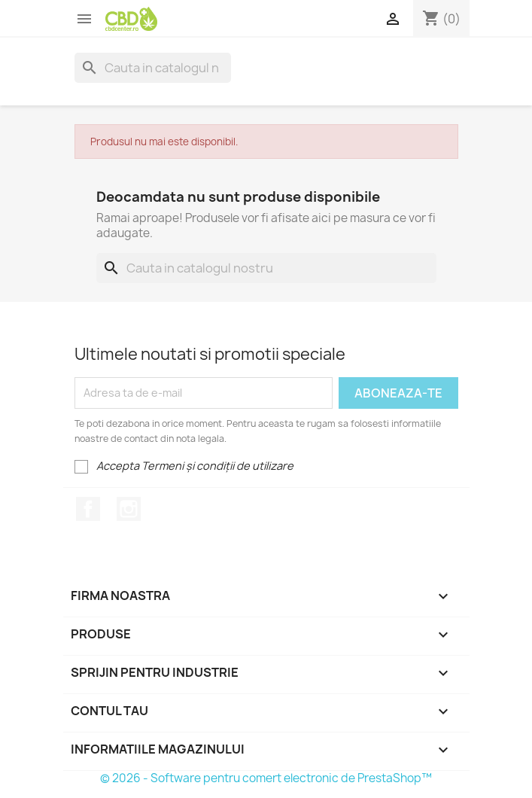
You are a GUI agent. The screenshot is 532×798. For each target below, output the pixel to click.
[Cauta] (153, 68)
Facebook (88, 509)
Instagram (129, 509)
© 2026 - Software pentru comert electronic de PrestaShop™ (266, 778)
